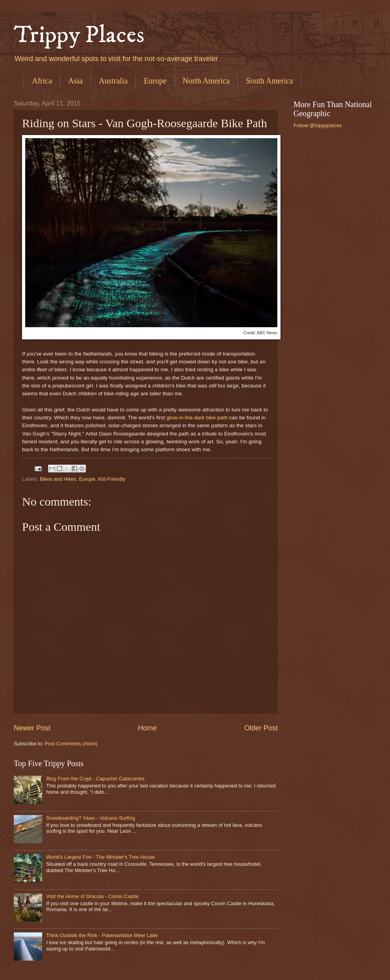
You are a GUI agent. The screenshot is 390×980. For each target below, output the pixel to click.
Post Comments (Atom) (71, 744)
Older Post (261, 728)
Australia (113, 81)
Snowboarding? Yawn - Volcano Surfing (91, 818)
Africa (42, 81)
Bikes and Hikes (58, 479)
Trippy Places (79, 35)
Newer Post (32, 728)
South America (269, 81)
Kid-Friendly (112, 479)
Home (147, 728)
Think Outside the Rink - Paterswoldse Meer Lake (102, 935)
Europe (155, 81)
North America (206, 81)
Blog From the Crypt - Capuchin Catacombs (95, 779)
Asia (75, 81)
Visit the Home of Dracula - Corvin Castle (92, 896)
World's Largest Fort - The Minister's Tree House (100, 857)
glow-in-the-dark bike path (197, 418)
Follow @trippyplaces (318, 125)
